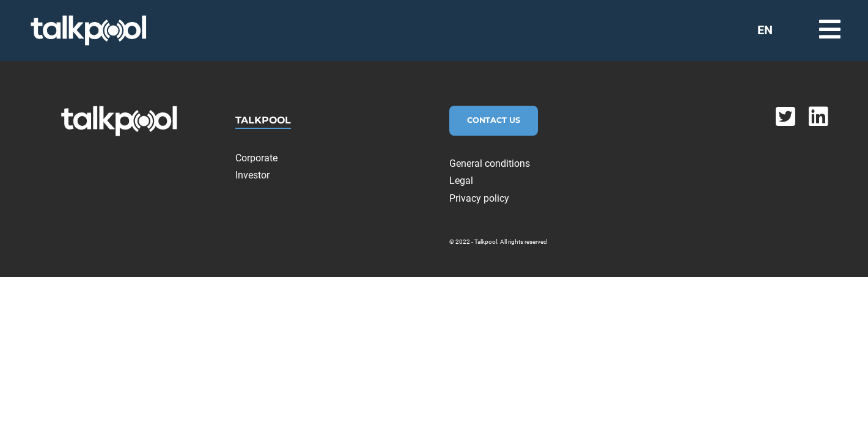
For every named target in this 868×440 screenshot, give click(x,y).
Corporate (256, 158)
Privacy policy (479, 198)
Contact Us (494, 120)
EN (765, 30)
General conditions (490, 163)
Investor (252, 175)
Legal (461, 181)
